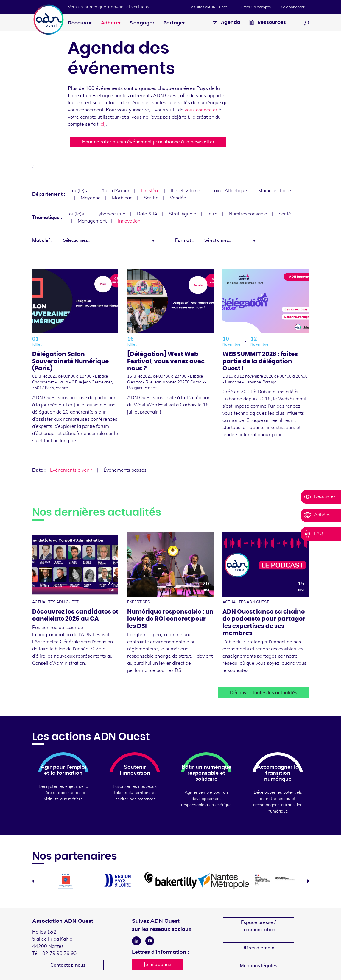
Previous (33, 881)
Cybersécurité (110, 214)
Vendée (178, 198)
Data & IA (147, 214)
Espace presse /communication (258, 926)
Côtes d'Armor (114, 191)
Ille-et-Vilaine (186, 191)
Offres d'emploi (258, 948)
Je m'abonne (157, 965)
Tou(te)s (78, 191)
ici (102, 124)
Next (308, 881)
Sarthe (151, 198)
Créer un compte (256, 7)
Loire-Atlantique (229, 191)
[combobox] (109, 240)
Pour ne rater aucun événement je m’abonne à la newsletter (148, 142)
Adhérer (111, 23)
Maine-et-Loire (275, 191)
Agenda (226, 23)
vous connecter (201, 110)
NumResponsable (248, 214)
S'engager (142, 23)
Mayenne (91, 198)
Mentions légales (259, 966)
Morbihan (122, 198)
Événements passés (125, 470)
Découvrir (80, 23)
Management (92, 221)
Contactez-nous (68, 965)
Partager (174, 23)
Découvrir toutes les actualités (264, 693)
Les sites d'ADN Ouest (209, 7)
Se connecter (293, 7)
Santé (285, 214)
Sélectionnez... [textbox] (77, 240)
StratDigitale (183, 214)
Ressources (268, 23)
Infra (212, 214)
